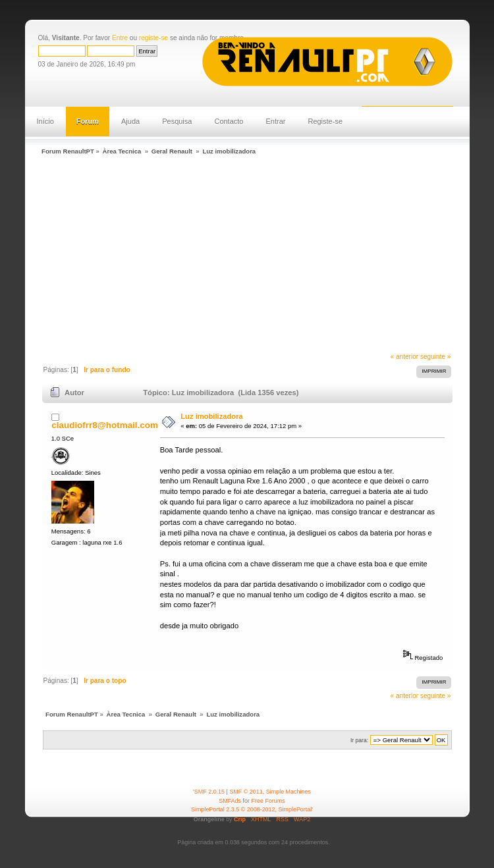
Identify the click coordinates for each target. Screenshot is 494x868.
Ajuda (130, 121)
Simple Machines (288, 792)
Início (45, 121)
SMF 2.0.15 (209, 792)
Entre (120, 38)
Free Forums (268, 801)
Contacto (229, 121)
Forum (88, 121)
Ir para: (359, 740)
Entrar (275, 121)
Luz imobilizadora (211, 416)
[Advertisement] (265, 256)
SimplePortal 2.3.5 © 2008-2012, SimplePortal (251, 809)
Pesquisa (177, 121)
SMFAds (230, 801)
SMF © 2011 (246, 792)
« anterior (405, 357)
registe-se (153, 38)
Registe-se (325, 121)
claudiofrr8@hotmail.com (105, 425)
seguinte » (436, 357)
